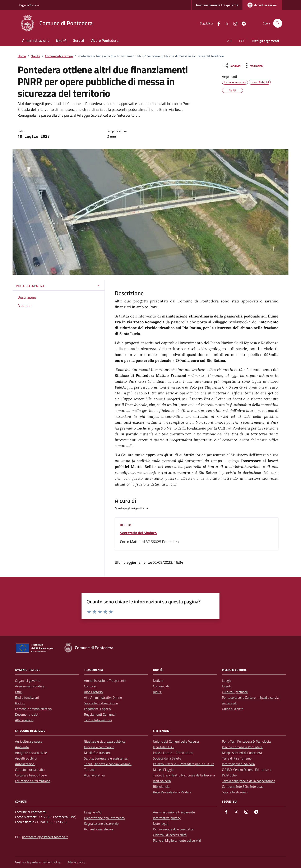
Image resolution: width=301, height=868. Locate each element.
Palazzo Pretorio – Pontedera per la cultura (184, 764)
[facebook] (217, 23)
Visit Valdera (162, 781)
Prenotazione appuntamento (104, 818)
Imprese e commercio (99, 747)
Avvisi (157, 692)
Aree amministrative (30, 686)
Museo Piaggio (163, 770)
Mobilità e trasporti (98, 753)
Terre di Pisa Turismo (237, 758)
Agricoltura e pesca (29, 741)
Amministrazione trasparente (217, 5)
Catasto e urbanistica (30, 770)
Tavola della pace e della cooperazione (249, 781)
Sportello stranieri (235, 792)
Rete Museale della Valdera (172, 792)
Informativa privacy (167, 818)
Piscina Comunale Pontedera (242, 747)
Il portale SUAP (164, 747)
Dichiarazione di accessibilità (173, 829)
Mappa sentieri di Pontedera (242, 753)
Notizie (158, 681)
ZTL (230, 41)
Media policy (77, 862)
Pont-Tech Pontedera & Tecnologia (246, 741)
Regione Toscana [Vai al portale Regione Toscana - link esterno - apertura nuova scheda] (29, 5)
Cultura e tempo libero (31, 775)
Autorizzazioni (25, 764)
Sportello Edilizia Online (101, 703)
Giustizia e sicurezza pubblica (105, 741)
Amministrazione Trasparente (105, 681)
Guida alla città (233, 709)
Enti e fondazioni (27, 697)
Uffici (19, 692)
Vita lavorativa (94, 775)
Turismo (90, 770)
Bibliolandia (161, 786)
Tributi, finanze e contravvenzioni (108, 764)
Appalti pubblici (26, 758)
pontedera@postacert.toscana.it (45, 837)
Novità (61, 41)
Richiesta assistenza (98, 829)
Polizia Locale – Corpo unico (173, 753)
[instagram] (234, 23)
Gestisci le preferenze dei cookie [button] (38, 862)
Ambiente (22, 747)
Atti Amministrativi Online (103, 697)
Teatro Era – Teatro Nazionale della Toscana (184, 775)
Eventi (227, 686)
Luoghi (227, 681)
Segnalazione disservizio (101, 823)
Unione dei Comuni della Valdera (176, 741)
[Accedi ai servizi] (262, 5)
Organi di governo (28, 681)
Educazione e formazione (33, 781)
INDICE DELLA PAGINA (59, 286)
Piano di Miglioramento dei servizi (177, 840)
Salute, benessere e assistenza (106, 758)
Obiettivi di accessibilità (170, 835)
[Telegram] (242, 23)
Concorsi (90, 686)
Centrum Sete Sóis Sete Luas (243, 786)
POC (242, 41)
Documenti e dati (27, 714)
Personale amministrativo (33, 709)
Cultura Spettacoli (235, 692)
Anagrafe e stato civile (31, 753)
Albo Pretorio (93, 692)
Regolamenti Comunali (100, 714)
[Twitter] (225, 23)
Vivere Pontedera (105, 40)
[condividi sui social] (232, 66)
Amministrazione (36, 40)
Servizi (78, 40)
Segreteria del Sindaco (138, 533)
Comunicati (161, 686)
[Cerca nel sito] (278, 23)
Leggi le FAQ (93, 812)
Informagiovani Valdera (238, 764)
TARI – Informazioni (98, 720)
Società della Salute (167, 758)
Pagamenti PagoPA (98, 709)
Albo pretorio (24, 720)
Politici (20, 703)
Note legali (161, 823)
